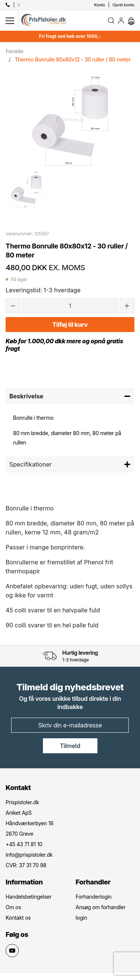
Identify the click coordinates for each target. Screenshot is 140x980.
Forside (15, 51)
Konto (99, 5)
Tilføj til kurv (70, 325)
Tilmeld (70, 746)
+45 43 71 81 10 (24, 844)
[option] (26, 189)
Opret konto (123, 5)
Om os (13, 907)
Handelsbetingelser (29, 897)
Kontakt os (18, 918)
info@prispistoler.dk (29, 855)
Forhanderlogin (94, 897)
